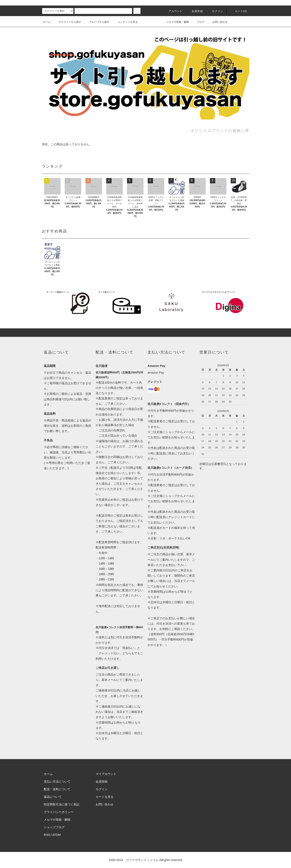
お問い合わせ (217, 22)
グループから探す (97, 22)
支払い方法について (57, 782)
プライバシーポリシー (59, 812)
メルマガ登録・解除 (175, 22)
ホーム (47, 22)
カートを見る (105, 797)
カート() (239, 11)
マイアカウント (106, 774)
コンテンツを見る (125, 22)
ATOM (56, 835)
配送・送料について (57, 789)
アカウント (173, 11)
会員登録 (195, 11)
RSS (47, 835)
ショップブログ (54, 827)
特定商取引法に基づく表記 (62, 804)
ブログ (198, 22)
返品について (53, 797)
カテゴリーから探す (67, 22)
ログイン (215, 11)
